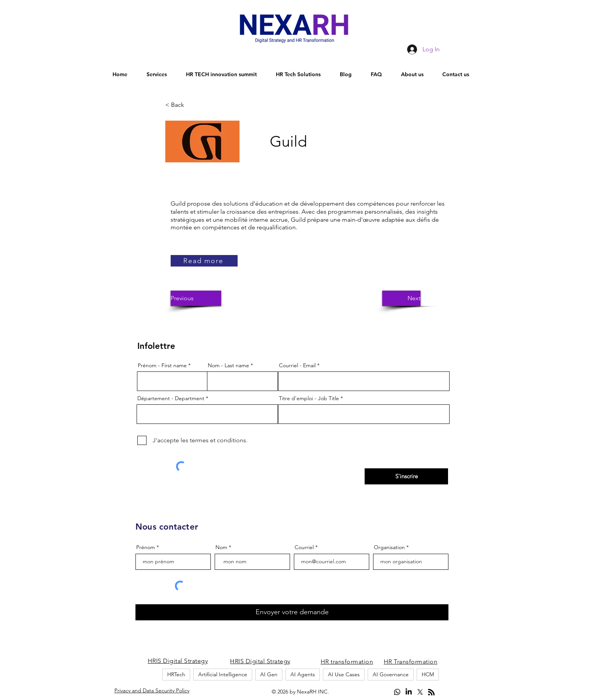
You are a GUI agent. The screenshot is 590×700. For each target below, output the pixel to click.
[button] (191, 105)
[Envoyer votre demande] (292, 612)
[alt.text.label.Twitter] (420, 692)
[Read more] (204, 261)
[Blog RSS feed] (431, 693)
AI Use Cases (344, 674)
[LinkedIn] (409, 692)
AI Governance (391, 674)
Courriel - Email (297, 365)
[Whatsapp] (397, 692)
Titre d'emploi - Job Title (309, 398)
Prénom (146, 547)
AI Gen (269, 674)
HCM (428, 674)
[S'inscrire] (406, 476)
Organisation (389, 547)
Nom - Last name (228, 365)
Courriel (304, 547)
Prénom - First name (162, 365)
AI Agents (303, 674)
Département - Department (171, 398)
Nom (221, 547)
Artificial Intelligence (223, 674)
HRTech (176, 674)
